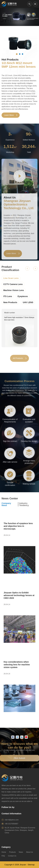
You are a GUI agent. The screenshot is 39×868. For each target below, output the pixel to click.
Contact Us (12, 856)
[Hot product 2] (20, 54)
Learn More (9, 115)
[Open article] (19, 547)
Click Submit (19, 760)
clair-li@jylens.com (12, 820)
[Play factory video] (19, 178)
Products (12, 852)
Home (4, 852)
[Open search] (30, 4)
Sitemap (31, 865)
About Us (30, 852)
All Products (18, 360)
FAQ (3, 856)
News (21, 852)
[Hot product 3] (22, 54)
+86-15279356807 (11, 824)
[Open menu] (35, 4)
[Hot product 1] (17, 54)
